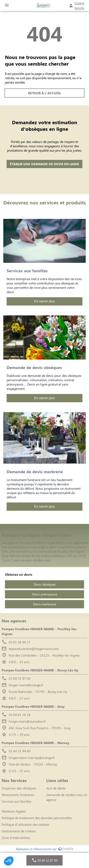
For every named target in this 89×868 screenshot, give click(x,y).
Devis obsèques (45, 584)
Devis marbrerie (44, 604)
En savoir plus (44, 301)
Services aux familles (17, 801)
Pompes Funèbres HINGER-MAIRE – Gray (33, 706)
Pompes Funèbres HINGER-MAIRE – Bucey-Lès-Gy (40, 670)
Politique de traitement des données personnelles (37, 818)
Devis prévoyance (45, 594)
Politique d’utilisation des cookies (25, 824)
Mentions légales (14, 811)
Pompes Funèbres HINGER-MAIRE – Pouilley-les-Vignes (39, 631)
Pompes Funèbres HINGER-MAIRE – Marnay (36, 743)
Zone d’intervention (16, 838)
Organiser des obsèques (19, 788)
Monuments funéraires (18, 795)
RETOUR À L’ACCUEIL (44, 93)
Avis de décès (56, 788)
